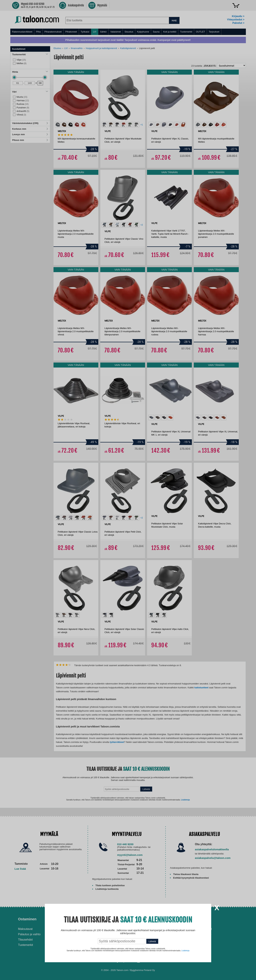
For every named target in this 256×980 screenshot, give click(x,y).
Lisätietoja (185, 951)
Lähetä (152, 941)
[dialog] (128, 490)
